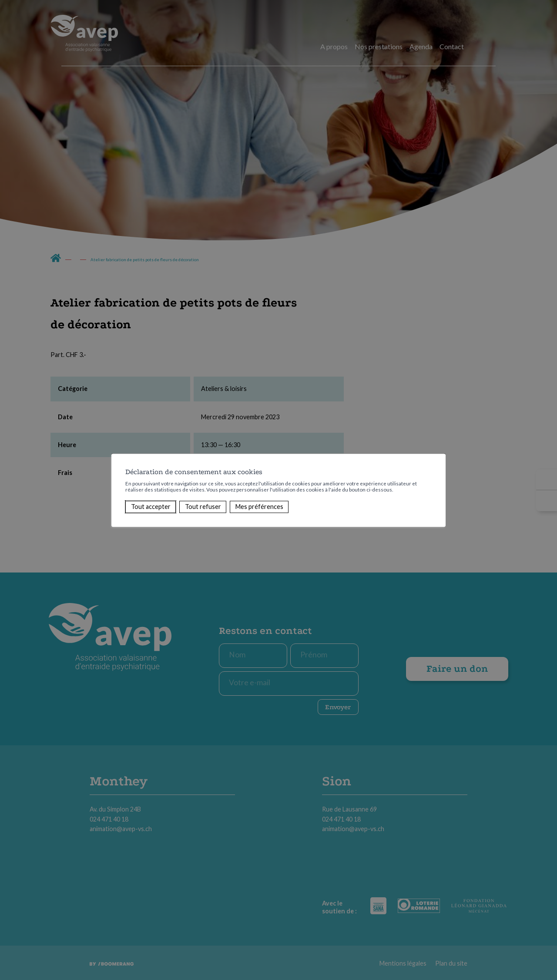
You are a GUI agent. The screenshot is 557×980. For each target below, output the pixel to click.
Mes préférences (259, 507)
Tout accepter (151, 507)
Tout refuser (203, 507)
